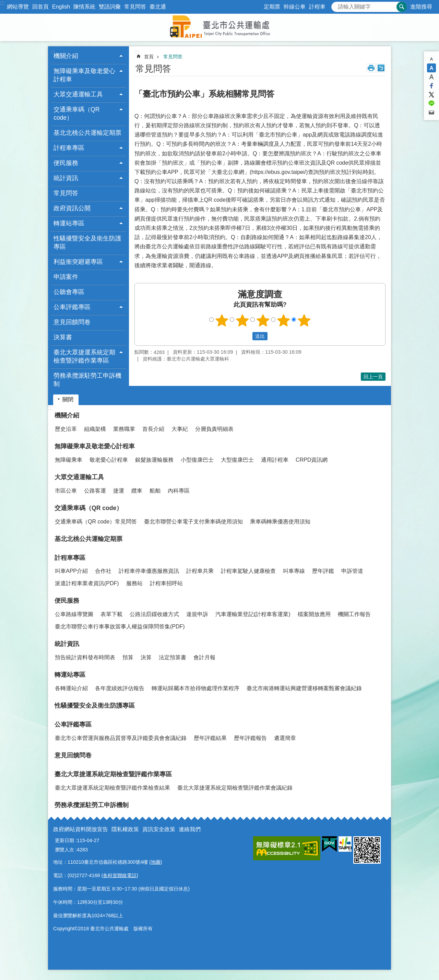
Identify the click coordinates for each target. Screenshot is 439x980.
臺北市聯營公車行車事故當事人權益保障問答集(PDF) (120, 627)
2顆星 (242, 320)
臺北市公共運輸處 (219, 27)
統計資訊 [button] (66, 178)
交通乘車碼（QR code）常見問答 (96, 522)
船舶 (155, 491)
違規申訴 (197, 614)
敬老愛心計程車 (109, 460)
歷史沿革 (66, 429)
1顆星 (222, 320)
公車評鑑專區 (73, 724)
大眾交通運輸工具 (79, 477)
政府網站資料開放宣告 (81, 829)
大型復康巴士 (237, 460)
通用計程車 (275, 460)
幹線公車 (295, 7)
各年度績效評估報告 (120, 688)
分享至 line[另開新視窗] (431, 104)
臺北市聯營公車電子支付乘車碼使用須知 (193, 522)
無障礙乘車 (69, 460)
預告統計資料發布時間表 (85, 657)
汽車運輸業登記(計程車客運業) (253, 614)
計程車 (317, 7)
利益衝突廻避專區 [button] (78, 262)
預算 (128, 657)
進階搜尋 (421, 7)
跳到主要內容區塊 (4, 4)
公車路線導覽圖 (74, 614)
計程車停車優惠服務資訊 (149, 571)
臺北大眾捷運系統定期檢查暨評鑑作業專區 (113, 774)
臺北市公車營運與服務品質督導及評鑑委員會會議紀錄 (121, 738)
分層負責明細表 (214, 429)
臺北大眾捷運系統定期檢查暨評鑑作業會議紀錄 (235, 788)
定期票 (272, 7)
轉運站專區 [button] (69, 223)
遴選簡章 (285, 738)
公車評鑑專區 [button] (72, 307)
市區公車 (66, 491)
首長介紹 (153, 429)
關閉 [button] (68, 399)
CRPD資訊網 (312, 460)
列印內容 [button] (371, 68)
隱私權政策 (125, 829)
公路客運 (95, 491)
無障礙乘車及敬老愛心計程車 (95, 446)
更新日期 (64, 840)
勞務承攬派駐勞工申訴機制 (87, 380)
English (61, 7)
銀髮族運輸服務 (154, 460)
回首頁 (40, 7)
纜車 (137, 491)
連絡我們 (190, 829)
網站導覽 (18, 7)
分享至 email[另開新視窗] (431, 113)
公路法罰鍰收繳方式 (154, 614)
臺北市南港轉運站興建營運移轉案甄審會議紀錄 (304, 688)
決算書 (63, 337)
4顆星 (284, 320)
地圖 (156, 862)
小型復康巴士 (197, 460)
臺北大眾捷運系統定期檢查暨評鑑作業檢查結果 (112, 788)
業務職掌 (124, 429)
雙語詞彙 (110, 7)
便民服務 (67, 601)
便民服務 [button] (66, 163)
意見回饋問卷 (72, 322)
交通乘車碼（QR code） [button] (76, 114)
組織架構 (95, 429)
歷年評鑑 (323, 571)
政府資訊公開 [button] (72, 208)
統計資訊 (67, 644)
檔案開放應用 (314, 614)
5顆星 (304, 320)
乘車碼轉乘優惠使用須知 (280, 522)
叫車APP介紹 (71, 571)
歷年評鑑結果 (210, 738)
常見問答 (135, 7)
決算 (146, 657)
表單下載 (111, 614)
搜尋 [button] (402, 7)
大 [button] (431, 77)
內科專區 (179, 491)
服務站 (134, 583)
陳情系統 (84, 7)
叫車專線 (294, 571)
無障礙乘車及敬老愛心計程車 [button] (84, 75)
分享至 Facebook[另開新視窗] (431, 86)
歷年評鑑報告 (250, 738)
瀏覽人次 (64, 850)
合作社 (103, 571)
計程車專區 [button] (69, 148)
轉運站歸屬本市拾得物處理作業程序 (195, 688)
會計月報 (204, 657)
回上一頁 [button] (373, 377)
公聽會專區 (69, 292)
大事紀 (180, 429)
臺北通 (158, 7)
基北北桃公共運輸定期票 (87, 133)
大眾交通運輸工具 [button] (78, 94)
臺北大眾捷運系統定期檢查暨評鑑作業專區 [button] (84, 356)
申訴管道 (352, 571)
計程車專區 (70, 558)
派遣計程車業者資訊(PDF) (87, 583)
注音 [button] (381, 68)
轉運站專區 (70, 675)
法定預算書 (173, 657)
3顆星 (263, 320)
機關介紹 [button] (66, 56)
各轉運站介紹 (71, 688)
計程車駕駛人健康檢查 (248, 571)
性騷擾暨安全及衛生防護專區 (87, 243)
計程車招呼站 (166, 583)
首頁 (149, 57)
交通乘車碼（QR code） (88, 508)
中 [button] (431, 68)
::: (2, 3)
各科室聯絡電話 (120, 875)
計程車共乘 (200, 571)
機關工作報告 (354, 614)
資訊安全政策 (159, 829)
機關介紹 (67, 415)
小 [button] (431, 59)
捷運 (119, 491)
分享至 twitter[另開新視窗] (431, 95)
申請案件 (66, 277)
